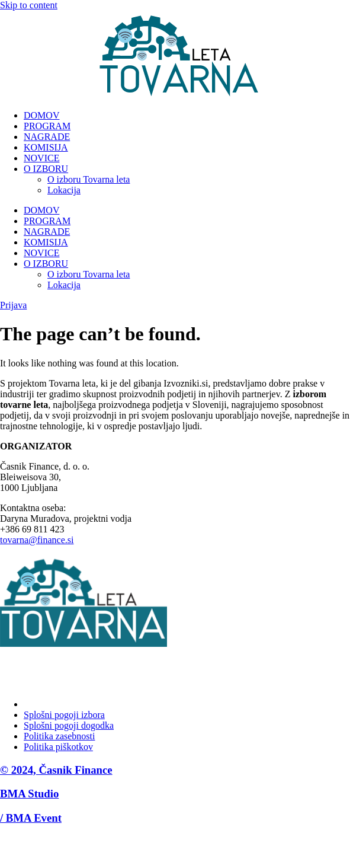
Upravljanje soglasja (62, 704)
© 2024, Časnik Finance (56, 770)
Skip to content (29, 5)
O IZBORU (46, 169)
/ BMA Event (31, 818)
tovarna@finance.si (37, 540)
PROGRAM (47, 126)
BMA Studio (29, 794)
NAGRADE (47, 137)
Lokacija (64, 190)
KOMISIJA (46, 147)
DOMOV (41, 115)
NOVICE (41, 158)
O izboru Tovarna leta (89, 179)
